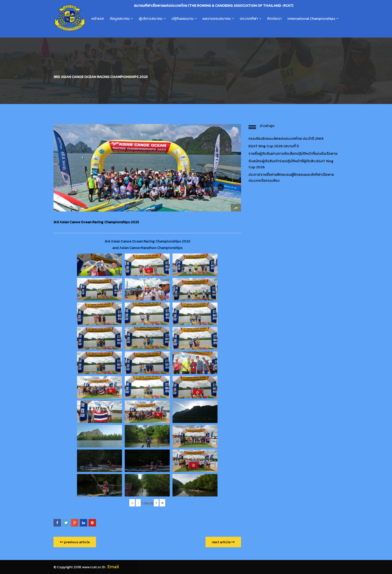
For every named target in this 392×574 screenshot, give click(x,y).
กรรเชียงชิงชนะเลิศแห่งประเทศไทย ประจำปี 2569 (286, 138)
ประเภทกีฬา (249, 18)
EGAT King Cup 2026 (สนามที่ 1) (274, 146)
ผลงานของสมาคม (217, 18)
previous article (75, 542)
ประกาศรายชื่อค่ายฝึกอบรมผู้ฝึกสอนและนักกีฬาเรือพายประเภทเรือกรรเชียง (291, 177)
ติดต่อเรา (274, 18)
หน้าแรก (98, 18)
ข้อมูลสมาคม (120, 18)
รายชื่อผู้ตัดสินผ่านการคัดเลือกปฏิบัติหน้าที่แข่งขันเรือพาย (293, 153)
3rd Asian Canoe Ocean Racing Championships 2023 (96, 222)
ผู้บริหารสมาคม (151, 18)
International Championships (311, 18)
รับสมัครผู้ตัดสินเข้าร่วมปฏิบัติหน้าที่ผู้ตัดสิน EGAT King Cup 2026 (291, 164)
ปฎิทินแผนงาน (182, 18)
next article (223, 542)
